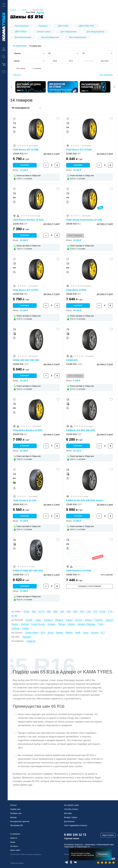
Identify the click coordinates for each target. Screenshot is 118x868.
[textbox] (29, 53)
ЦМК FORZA (21, 32)
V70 (95, 612)
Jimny (50, 633)
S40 (68, 612)
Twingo (62, 624)
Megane (59, 620)
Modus (71, 624)
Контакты (14, 846)
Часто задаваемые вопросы (76, 825)
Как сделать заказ (72, 805)
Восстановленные (78, 37)
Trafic (101, 624)
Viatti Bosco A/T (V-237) (26, 290)
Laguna (109, 620)
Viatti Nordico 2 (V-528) (79, 571)
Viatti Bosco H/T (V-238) (26, 150)
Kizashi (95, 633)
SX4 (43, 633)
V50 (82, 612)
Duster (29, 620)
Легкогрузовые (22, 26)
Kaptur (69, 620)
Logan (38, 620)
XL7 (103, 633)
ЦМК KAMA (63, 26)
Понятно (103, 854)
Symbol (25, 624)
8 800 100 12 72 (75, 835)
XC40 (103, 612)
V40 (62, 612)
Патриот (27, 637)
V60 (75, 612)
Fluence (99, 620)
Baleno (69, 633)
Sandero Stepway (86, 624)
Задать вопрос (108, 835)
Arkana (88, 620)
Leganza (31, 641)
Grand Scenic (38, 624)
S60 (34, 612)
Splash (60, 633)
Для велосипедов (23, 37)
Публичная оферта (17, 863)
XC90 (14, 616)
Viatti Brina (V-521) (76, 290)
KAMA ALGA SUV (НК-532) (81, 430)
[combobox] (29, 53)
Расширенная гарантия (20, 821)
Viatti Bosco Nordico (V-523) (28, 220)
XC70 (41, 612)
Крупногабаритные (50, 37)
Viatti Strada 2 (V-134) (25, 500)
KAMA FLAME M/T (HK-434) (28, 571)
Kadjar (25, 628)
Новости (14, 838)
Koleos (15, 624)
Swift (78, 633)
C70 (110, 612)
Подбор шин (15, 809)
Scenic (79, 620)
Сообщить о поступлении (89, 586)
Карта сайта (15, 850)
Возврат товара (71, 817)
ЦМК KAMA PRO (86, 26)
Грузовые (43, 26)
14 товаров (21, 100)
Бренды (13, 817)
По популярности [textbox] (21, 108)
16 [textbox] (83, 53)
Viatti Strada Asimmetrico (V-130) (84, 220)
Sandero (48, 620)
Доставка (68, 813)
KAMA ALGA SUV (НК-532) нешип (85, 500)
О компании (15, 834)
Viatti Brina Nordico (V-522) (28, 430)
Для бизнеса (69, 821)
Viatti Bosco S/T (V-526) (79, 150)
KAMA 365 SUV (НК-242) (26, 360)
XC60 (26, 612)
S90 (55, 612)
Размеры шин (16, 813)
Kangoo (52, 624)
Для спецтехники (69, 32)
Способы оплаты (71, 809)
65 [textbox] (50, 53)
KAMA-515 (72, 360)
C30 (88, 612)
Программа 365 (17, 825)
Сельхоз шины (44, 32)
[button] (12, 87)
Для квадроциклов (96, 32)
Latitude (16, 628)
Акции (13, 842)
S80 (49, 612)
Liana (86, 633)
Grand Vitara (32, 633)
